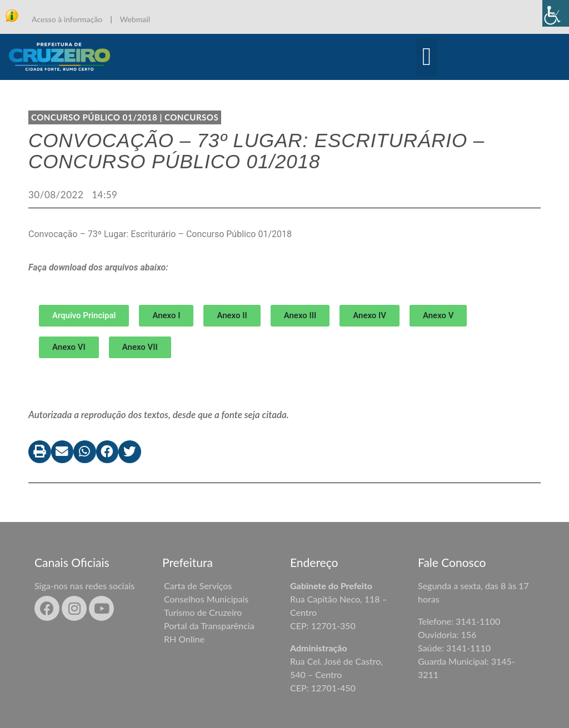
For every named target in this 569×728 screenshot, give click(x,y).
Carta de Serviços (198, 586)
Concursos (191, 117)
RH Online (184, 639)
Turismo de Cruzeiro (203, 612)
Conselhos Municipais (206, 599)
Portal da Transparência (209, 626)
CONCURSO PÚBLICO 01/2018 (94, 117)
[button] (427, 57)
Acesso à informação (67, 19)
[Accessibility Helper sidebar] (556, 13)
